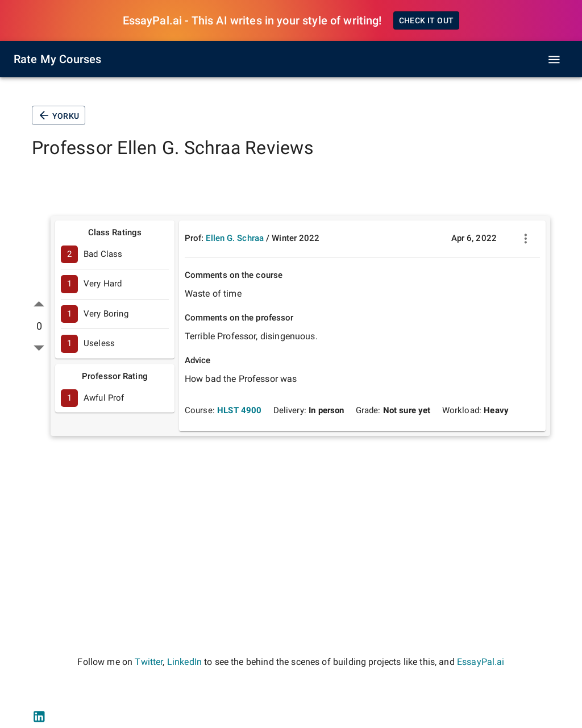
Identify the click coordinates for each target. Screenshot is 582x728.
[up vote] (39, 304)
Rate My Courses (57, 59)
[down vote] (39, 348)
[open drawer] (554, 60)
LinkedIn (184, 662)
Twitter (149, 662)
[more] (526, 239)
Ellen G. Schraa (235, 238)
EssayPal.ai (481, 662)
